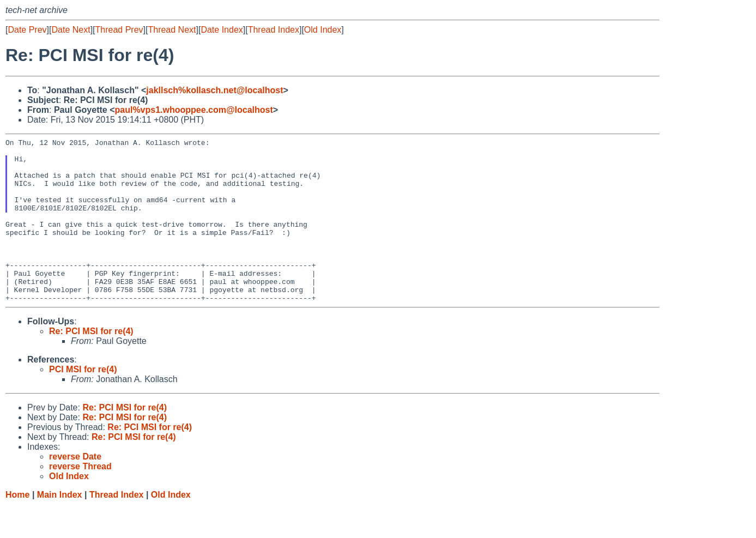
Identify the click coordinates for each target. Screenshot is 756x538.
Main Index (60, 527)
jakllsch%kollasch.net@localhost (214, 90)
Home (17, 527)
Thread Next (172, 30)
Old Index (323, 30)
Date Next (71, 30)
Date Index (222, 30)
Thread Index (274, 30)
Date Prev (27, 30)
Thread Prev (119, 30)
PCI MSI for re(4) (83, 402)
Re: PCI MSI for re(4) (91, 364)
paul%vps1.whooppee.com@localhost (193, 110)
